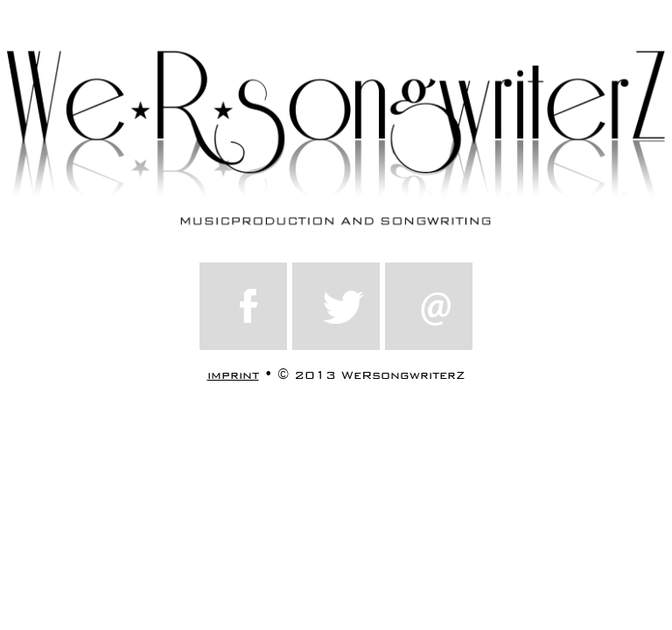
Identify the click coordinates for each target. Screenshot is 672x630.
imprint (233, 374)
